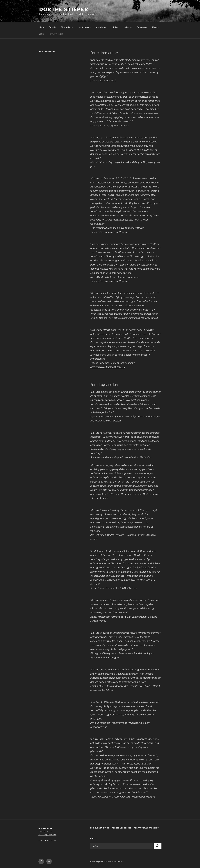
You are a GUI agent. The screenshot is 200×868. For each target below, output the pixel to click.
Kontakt (156, 27)
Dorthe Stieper (64, 9)
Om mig (52, 27)
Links (41, 34)
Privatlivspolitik (56, 34)
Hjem (41, 27)
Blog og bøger (67, 27)
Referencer (142, 27)
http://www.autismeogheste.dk (108, 367)
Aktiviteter (102, 27)
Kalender (128, 27)
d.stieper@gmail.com (47, 835)
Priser (116, 27)
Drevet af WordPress (115, 861)
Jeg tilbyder (85, 27)
